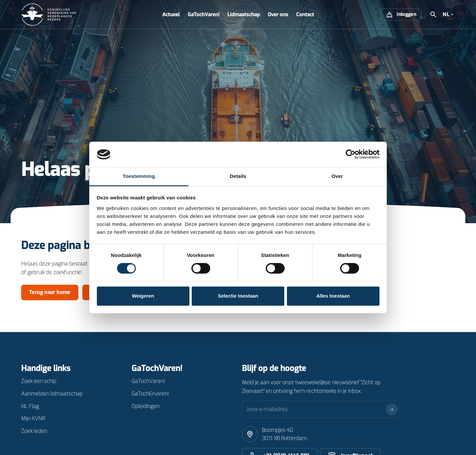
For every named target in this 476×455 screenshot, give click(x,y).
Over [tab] (337, 176)
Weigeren (143, 296)
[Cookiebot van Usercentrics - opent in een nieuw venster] (351, 154)
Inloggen (401, 15)
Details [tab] (238, 176)
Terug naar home (50, 292)
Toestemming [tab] (139, 176)
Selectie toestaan (238, 296)
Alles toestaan (333, 296)
